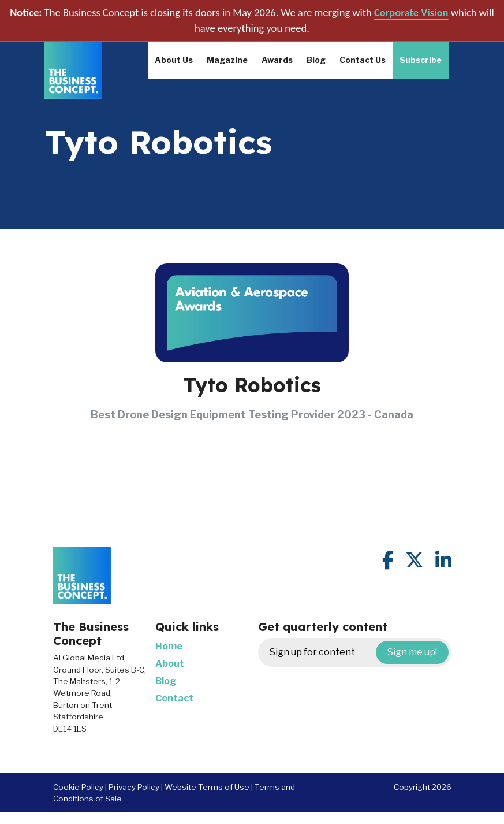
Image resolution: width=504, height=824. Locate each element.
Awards (277, 60)
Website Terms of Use (207, 787)
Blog (316, 60)
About (170, 664)
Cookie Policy (78, 787)
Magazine (227, 60)
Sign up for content (359, 652)
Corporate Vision (411, 12)
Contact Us (363, 60)
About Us (174, 60)
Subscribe (421, 60)
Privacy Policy (134, 787)
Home (169, 646)
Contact (174, 698)
